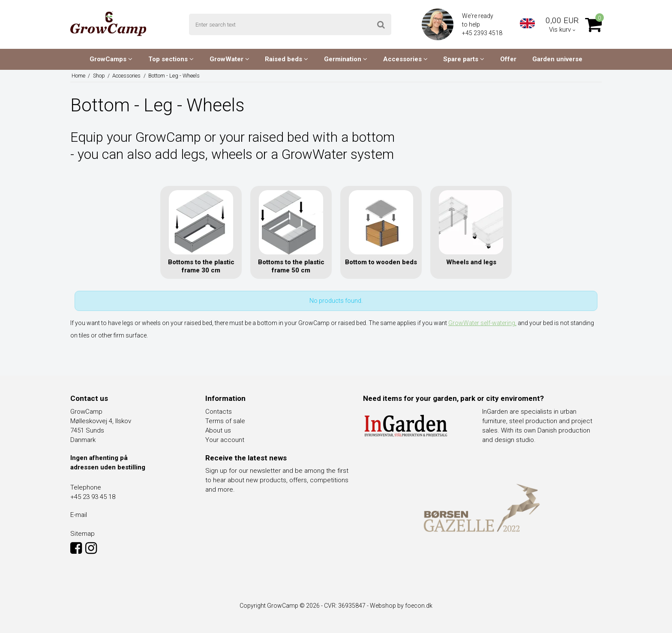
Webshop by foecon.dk (401, 606)
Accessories (405, 59)
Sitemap (82, 534)
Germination (346, 59)
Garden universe (557, 59)
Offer (508, 59)
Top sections (171, 59)
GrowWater (229, 59)
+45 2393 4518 (483, 33)
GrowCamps (111, 59)
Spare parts (464, 59)
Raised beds (286, 59)
